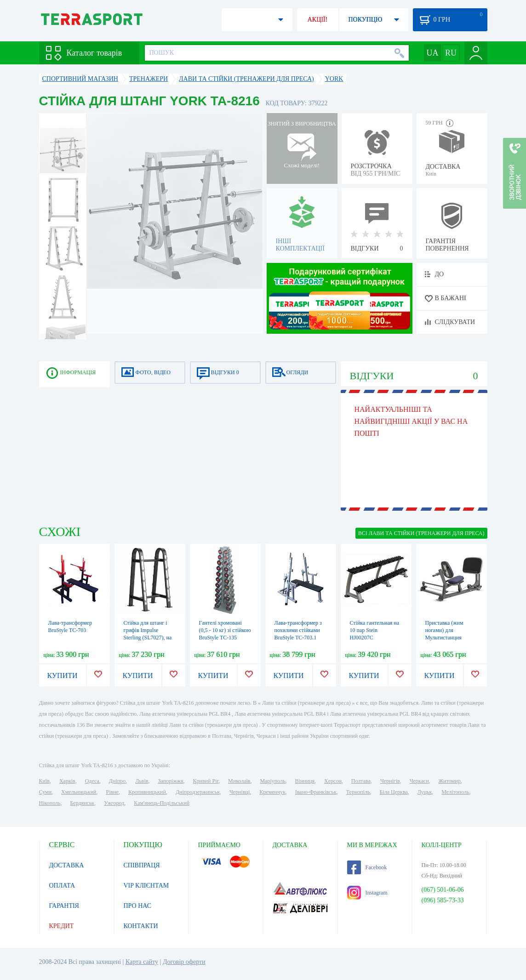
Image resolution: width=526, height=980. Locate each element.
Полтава (361, 781)
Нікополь (50, 803)
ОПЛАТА (62, 886)
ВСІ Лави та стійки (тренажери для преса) (421, 533)
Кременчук (272, 792)
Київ (44, 781)
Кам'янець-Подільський (162, 803)
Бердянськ (82, 803)
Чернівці (240, 792)
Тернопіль (358, 792)
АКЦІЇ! (318, 20)
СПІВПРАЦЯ (142, 865)
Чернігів (390, 781)
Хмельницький (79, 792)
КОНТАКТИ (141, 926)
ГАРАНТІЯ (64, 906)
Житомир (450, 781)
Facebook (367, 867)
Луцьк (425, 792)
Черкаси (419, 781)
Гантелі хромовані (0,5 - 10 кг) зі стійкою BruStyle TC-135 (225, 630)
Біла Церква (394, 792)
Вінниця (305, 781)
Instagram (367, 893)
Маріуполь (273, 781)
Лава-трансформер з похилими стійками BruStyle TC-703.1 (298, 630)
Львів (142, 781)
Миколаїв (239, 781)
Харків (67, 781)
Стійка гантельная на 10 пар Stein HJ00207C (375, 630)
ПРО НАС (138, 906)
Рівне (112, 792)
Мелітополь (455, 792)
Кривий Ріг (206, 781)
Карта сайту (142, 962)
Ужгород (114, 803)
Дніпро (117, 781)
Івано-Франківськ (316, 792)
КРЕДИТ (62, 926)
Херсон (333, 781)
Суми (46, 792)
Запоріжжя (170, 781)
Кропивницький (147, 792)
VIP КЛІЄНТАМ (146, 886)
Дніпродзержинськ (198, 792)
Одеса (92, 781)
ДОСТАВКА (67, 865)
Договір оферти (184, 962)
